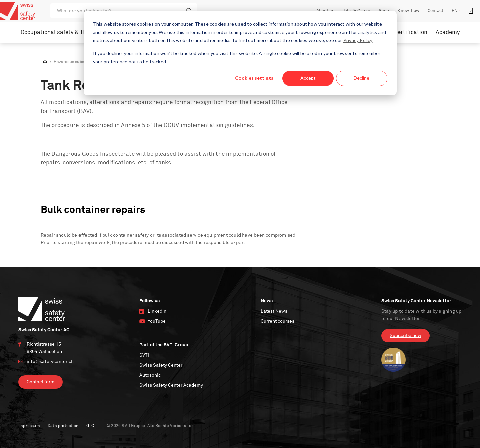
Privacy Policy (358, 40)
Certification (411, 33)
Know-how (408, 11)
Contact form (41, 382)
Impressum (29, 426)
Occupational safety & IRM (56, 33)
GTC (90, 426)
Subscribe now (406, 336)
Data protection (63, 426)
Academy (448, 33)
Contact (435, 11)
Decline (362, 78)
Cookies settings (254, 78)
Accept (308, 78)
